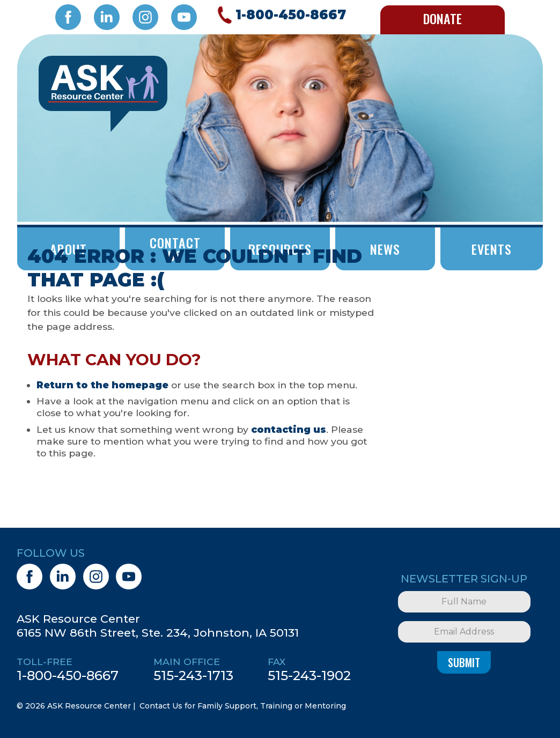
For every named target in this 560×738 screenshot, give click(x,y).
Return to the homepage (102, 385)
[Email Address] (464, 632)
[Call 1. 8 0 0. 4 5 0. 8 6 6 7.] (280, 15)
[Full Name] (464, 602)
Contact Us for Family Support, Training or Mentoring (243, 706)
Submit (464, 662)
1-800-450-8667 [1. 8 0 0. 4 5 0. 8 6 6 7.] (68, 675)
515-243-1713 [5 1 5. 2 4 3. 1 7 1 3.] (193, 675)
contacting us (289, 429)
